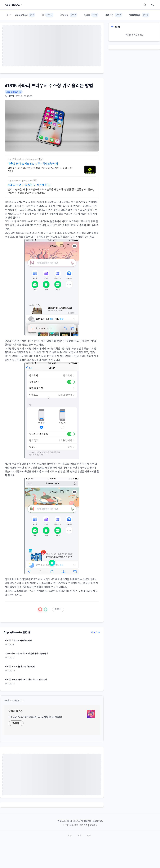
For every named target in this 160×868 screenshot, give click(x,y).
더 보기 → (96, 632)
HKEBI (11, 96)
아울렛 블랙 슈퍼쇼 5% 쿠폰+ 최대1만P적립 (33, 164)
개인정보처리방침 (70, 825)
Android (69, 15)
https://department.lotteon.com (23, 159)
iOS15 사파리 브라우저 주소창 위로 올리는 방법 (49, 86)
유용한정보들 (139, 15)
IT (48, 15)
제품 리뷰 (114, 15)
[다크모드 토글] (153, 5)
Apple (91, 15)
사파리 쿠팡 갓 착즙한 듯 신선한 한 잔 (29, 185)
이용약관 (84, 825)
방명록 (94, 825)
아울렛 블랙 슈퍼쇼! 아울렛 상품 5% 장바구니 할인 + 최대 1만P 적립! (40, 170)
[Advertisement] (52, 775)
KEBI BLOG (14, 5)
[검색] (145, 5)
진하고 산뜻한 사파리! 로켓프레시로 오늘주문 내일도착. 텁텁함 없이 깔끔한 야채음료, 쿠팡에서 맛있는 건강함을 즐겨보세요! (51, 191)
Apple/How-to (14, 92)
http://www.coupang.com (20, 181)
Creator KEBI (25, 15)
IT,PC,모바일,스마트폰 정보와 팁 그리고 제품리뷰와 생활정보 (35, 717)
